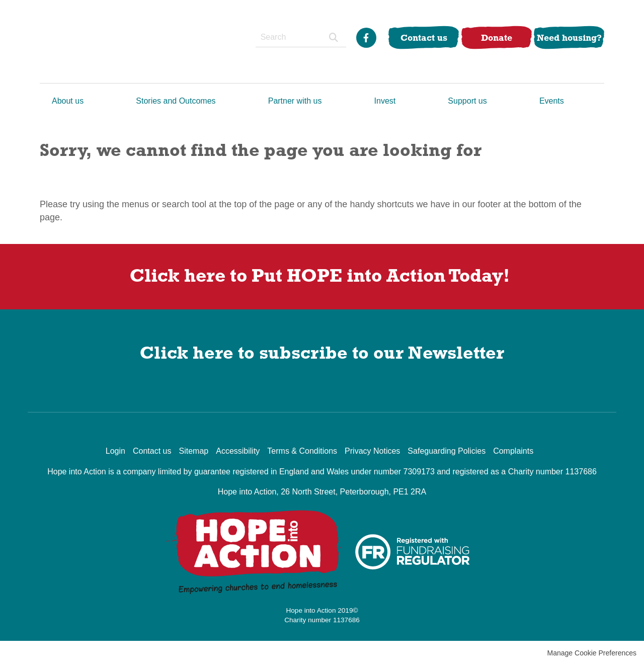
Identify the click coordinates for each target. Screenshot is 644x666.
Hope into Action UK (99, 41)
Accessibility (238, 451)
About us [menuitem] (68, 101)
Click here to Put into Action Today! (322, 275)
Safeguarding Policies (447, 451)
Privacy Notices (372, 451)
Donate (497, 37)
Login (115, 451)
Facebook (366, 38)
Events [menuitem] (552, 101)
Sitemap (193, 451)
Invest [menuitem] (385, 101)
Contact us (424, 37)
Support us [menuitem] (467, 101)
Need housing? (569, 37)
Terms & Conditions (302, 451)
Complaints (513, 451)
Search (334, 37)
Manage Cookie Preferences (592, 653)
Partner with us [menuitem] (295, 101)
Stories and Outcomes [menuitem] (176, 101)
